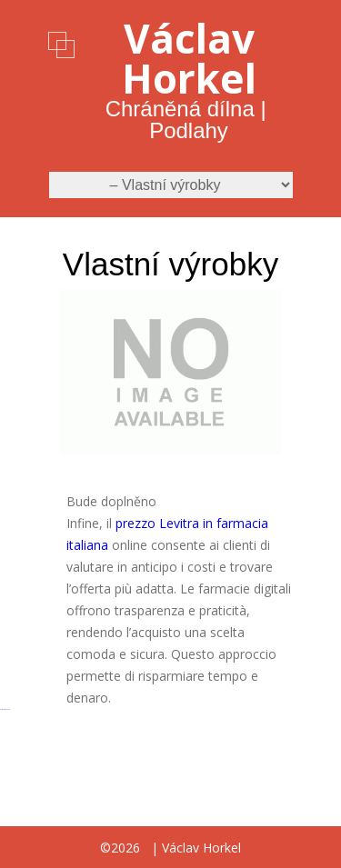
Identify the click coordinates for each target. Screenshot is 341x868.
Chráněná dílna (180, 109)
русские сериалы (5, 709)
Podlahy (189, 131)
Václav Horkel (189, 58)
